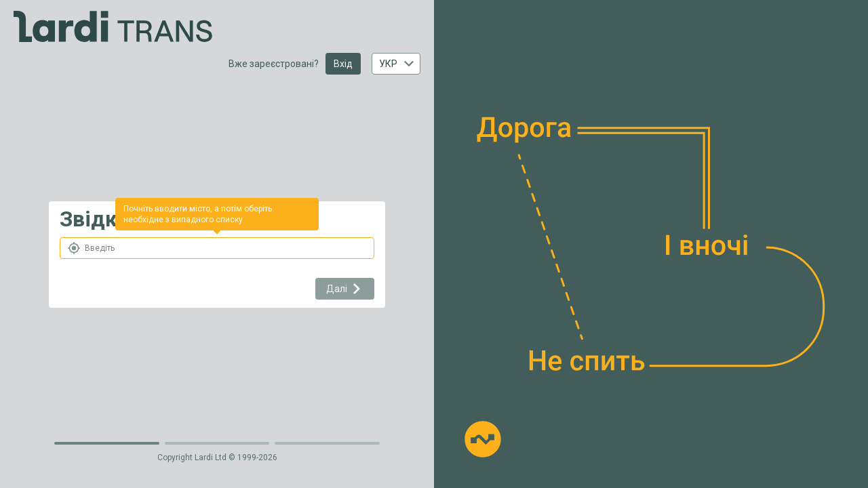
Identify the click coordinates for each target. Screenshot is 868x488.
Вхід (343, 64)
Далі (345, 289)
